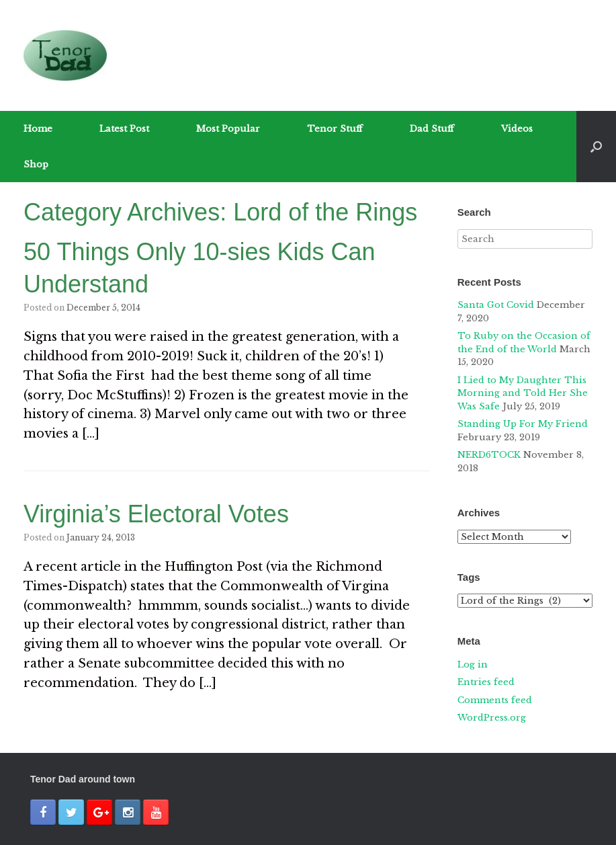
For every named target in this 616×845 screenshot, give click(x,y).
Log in (473, 665)
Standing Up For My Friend (523, 424)
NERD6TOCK (489, 455)
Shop (36, 164)
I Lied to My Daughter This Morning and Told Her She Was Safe (523, 393)
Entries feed (486, 682)
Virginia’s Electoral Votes (156, 514)
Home (38, 129)
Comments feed (495, 700)
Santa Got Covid (496, 305)
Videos (517, 129)
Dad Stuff (432, 129)
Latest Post (124, 129)
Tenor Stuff (335, 129)
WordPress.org (492, 718)
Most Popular (228, 129)
